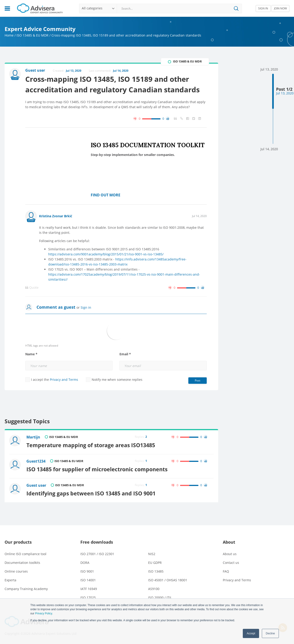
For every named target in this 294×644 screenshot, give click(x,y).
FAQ (226, 571)
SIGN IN (263, 8)
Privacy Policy (44, 613)
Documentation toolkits (22, 563)
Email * (125, 354)
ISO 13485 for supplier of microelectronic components (97, 469)
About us (230, 554)
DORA (85, 563)
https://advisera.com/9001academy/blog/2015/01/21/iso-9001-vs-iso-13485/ (106, 254)
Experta (10, 580)
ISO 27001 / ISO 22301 (97, 554)
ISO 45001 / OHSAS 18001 (168, 580)
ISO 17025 (88, 597)
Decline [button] (270, 633)
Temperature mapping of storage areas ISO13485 (91, 445)
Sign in (86, 307)
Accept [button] (251, 633)
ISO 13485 (156, 571)
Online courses (16, 571)
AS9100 (154, 589)
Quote (32, 288)
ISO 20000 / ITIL (160, 597)
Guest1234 (36, 461)
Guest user (36, 485)
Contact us (231, 563)
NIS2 (152, 554)
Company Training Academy (26, 589)
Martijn (33, 437)
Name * (31, 354)
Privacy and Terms (64, 380)
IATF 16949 (89, 589)
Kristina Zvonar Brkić (56, 216)
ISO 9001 (87, 571)
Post (198, 380)
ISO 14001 (88, 580)
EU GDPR (155, 563)
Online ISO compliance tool (25, 554)
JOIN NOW (280, 8)
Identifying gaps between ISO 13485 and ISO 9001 (91, 493)
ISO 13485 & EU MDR (33, 35)
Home (9, 35)
